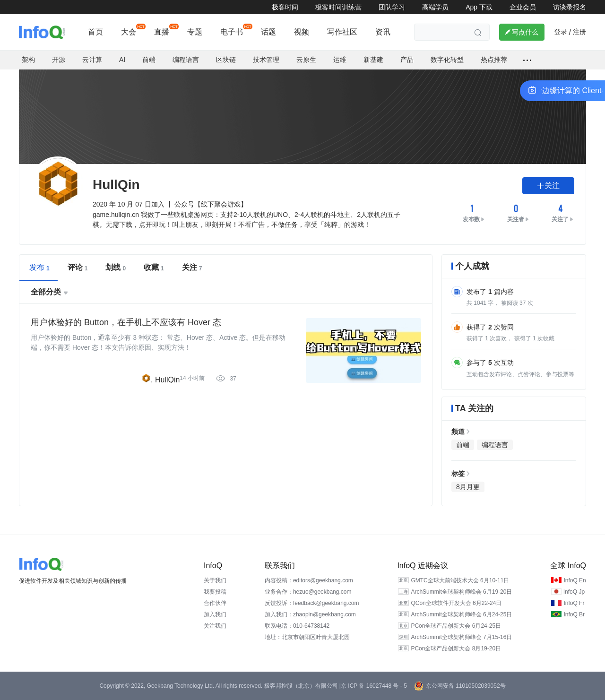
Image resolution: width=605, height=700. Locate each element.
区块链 (226, 60)
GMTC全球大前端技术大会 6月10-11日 (460, 580)
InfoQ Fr (574, 603)
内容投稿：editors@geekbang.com (309, 580)
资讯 (383, 32)
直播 (162, 32)
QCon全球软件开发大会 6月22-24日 (456, 603)
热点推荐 (494, 60)
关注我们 (215, 626)
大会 (129, 32)
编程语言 (186, 60)
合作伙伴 (215, 603)
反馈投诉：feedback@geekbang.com (312, 603)
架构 (28, 60)
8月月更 (468, 487)
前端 (149, 60)
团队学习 (392, 7)
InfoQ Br (574, 614)
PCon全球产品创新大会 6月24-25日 (456, 626)
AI (122, 60)
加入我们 (215, 614)
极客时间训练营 (338, 7)
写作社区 (342, 32)
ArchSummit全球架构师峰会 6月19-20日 (461, 592)
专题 (195, 32)
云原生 (306, 60)
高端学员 (435, 7)
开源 (59, 60)
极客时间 (285, 7)
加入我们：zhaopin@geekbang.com (310, 614)
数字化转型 (447, 60)
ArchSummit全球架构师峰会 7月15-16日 (461, 637)
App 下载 (479, 7)
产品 (407, 60)
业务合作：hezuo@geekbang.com (308, 592)
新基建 (373, 60)
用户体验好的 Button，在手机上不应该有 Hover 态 (126, 322)
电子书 (232, 32)
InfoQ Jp (574, 592)
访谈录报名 (570, 7)
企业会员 (523, 7)
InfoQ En (575, 580)
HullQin (167, 380)
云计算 (92, 60)
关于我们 (215, 580)
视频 (302, 32)
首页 (95, 32)
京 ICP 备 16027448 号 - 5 (374, 686)
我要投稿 (215, 592)
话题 (268, 32)
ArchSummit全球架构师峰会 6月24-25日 (461, 614)
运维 (340, 60)
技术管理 (266, 60)
